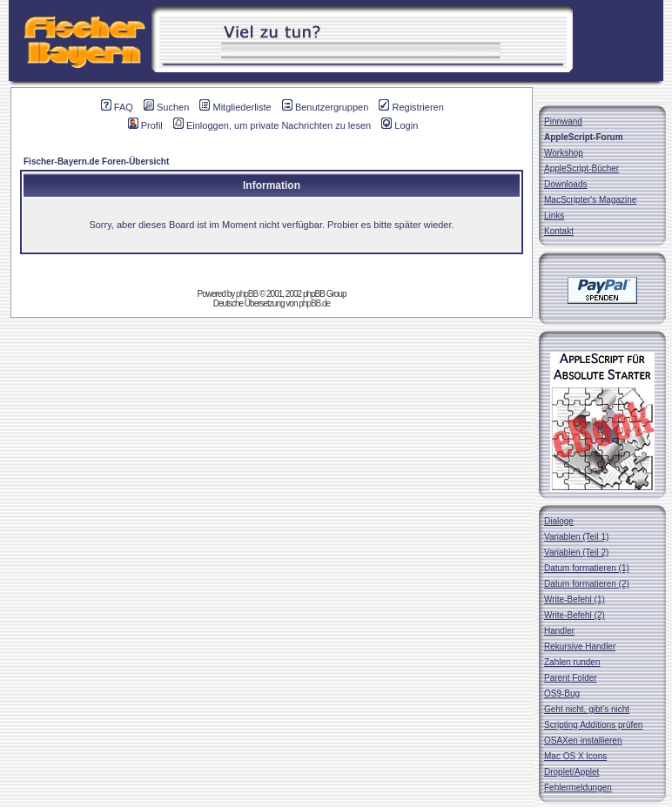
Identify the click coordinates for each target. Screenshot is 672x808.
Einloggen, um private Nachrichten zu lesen (272, 125)
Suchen (166, 107)
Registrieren (411, 107)
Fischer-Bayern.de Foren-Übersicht (96, 162)
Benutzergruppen (325, 107)
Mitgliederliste (235, 107)
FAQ (117, 107)
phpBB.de (314, 303)
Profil (145, 125)
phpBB (247, 294)
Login (400, 125)
